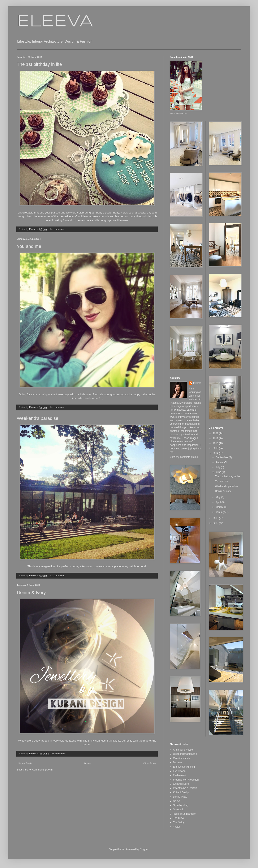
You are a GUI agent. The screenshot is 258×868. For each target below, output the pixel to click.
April (218, 502)
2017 (216, 439)
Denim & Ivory (31, 593)
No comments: (58, 229)
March (220, 507)
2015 (216, 448)
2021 (216, 433)
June (219, 472)
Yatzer (177, 827)
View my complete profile (184, 457)
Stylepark (178, 809)
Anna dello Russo (183, 750)
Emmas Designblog (184, 767)
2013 (216, 518)
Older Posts (150, 764)
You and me (29, 246)
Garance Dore (181, 784)
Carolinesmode (182, 758)
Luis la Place (180, 797)
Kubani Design (181, 793)
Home (88, 764)
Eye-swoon (179, 771)
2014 (216, 453)
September (222, 457)
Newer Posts (25, 764)
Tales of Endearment (185, 814)
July (218, 467)
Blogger (144, 849)
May (218, 497)
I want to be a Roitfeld (185, 788)
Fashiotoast (180, 775)
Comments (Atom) (42, 770)
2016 (216, 443)
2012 (216, 523)
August (220, 462)
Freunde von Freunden (186, 780)
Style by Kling (181, 805)
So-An (177, 801)
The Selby (179, 822)
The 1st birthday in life (39, 64)
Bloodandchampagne (185, 754)
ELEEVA (55, 22)
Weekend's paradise (38, 418)
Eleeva (197, 383)
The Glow (178, 818)
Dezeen (177, 763)
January (220, 512)
